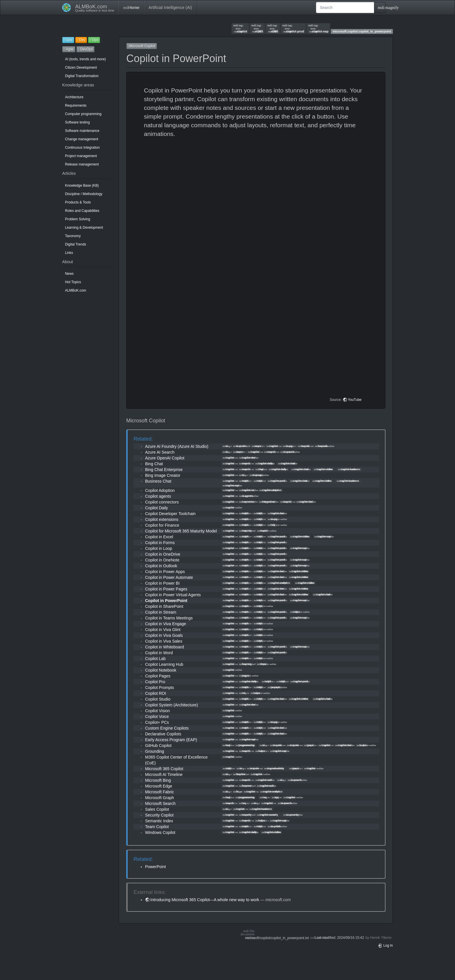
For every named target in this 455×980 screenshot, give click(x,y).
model (262, 531)
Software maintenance (82, 131)
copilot (240, 28)
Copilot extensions (162, 519)
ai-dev (362, 745)
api (275, 797)
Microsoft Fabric (160, 792)
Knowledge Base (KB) (82, 186)
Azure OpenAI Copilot (165, 458)
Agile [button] (69, 49)
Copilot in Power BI (162, 583)
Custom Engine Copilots (167, 728)
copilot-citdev (323, 469)
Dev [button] (81, 40)
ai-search (288, 452)
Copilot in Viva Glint (163, 630)
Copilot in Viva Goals (164, 635)
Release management (82, 164)
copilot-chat (286, 463)
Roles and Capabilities (82, 211)
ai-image (256, 475)
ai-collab (274, 826)
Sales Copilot (157, 809)
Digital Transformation (82, 76)
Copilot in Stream (161, 612)
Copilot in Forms (160, 543)
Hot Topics (73, 282)
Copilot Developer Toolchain (170, 514)
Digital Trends (76, 244)
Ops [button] (94, 40)
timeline (239, 774)
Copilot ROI (156, 693)
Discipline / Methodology (84, 194)
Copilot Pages (158, 676)
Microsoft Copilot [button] (142, 46)
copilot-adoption (270, 490)
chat (259, 469)
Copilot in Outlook (161, 566)
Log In (385, 946)
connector (247, 502)
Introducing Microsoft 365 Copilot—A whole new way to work (205, 900)
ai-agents (246, 496)
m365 (257, 28)
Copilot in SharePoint (164, 606)
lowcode (321, 446)
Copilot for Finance (162, 525)
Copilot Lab (155, 659)
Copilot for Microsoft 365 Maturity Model (181, 531)
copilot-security (267, 815)
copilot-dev (247, 458)
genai (309, 745)
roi (242, 693)
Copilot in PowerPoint (166, 601)
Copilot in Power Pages (166, 589)
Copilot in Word (159, 653)
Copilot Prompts (160, 688)
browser (245, 786)
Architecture (74, 97)
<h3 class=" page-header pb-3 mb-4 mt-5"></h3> (257, 206)
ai (225, 446)
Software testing (77, 122)
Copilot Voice (157, 717)
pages (244, 676)
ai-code (276, 745)
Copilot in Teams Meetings (169, 618)
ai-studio (240, 446)
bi (236, 792)
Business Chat (158, 481)
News (69, 274)
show (262, 664)
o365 (273, 28)
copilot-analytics (279, 583)
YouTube (355, 400)
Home (131, 8)
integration (267, 502)
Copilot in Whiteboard (165, 647)
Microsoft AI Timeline (164, 774)
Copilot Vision (157, 711)
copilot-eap (318, 28)
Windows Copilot (160, 832)
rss (263, 797)
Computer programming (83, 114)
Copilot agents (158, 496)
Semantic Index (159, 821)
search (270, 452)
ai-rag (288, 446)
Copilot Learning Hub (164, 664)
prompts (274, 687)
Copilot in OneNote (162, 560)
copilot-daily (264, 463)
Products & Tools (78, 202)
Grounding (155, 751)
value (255, 693)
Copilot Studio (158, 699)
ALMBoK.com (76, 290)
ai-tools (293, 745)
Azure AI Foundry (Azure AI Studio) (177, 446)
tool (226, 745)
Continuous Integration (82, 148)
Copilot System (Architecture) (171, 705)
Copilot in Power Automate (169, 577)
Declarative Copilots (163, 734)
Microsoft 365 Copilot (164, 769)
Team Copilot (157, 827)
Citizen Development (81, 68)
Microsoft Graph (160, 798)
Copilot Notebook (161, 670)
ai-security (291, 815)
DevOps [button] (85, 49)
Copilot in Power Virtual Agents (173, 595)
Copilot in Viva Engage (166, 624)
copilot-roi (247, 490)
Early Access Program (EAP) (171, 740)
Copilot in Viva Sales (164, 641)
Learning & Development (84, 228)
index (260, 751)
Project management (81, 156)
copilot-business (349, 469)
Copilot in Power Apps (165, 572)
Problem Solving (78, 219)
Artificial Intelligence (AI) (170, 8)
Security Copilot (159, 815)
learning (245, 664)
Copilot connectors (162, 502)
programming (245, 745)
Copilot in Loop (159, 548)
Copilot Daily (157, 508)
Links (69, 253)
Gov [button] (68, 40)
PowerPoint (156, 867)
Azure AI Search (160, 452)
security (245, 815)
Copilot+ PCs (157, 722)
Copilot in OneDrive (163, 554)
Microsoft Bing (158, 780)
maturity (245, 531)
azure (256, 446)
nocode (304, 446)
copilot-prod (293, 28)
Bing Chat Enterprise (164, 470)
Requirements (76, 106)
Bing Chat (154, 464)
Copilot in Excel (159, 537)
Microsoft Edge (159, 786)
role (271, 525)
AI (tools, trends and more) (85, 59)
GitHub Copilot (158, 746)
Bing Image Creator (163, 475)
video (295, 612)
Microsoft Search (160, 803)
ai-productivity (274, 768)
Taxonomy (73, 236)
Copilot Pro (155, 682)
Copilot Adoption (160, 490)
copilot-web (264, 780)
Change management (82, 139)
